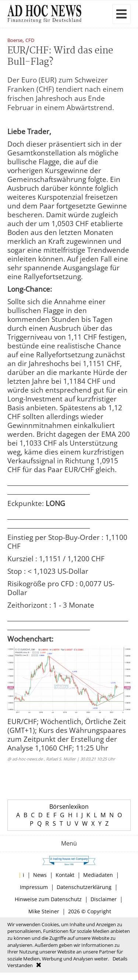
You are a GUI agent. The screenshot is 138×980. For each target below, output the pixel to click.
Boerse (15, 41)
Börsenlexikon (69, 807)
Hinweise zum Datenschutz (48, 899)
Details (120, 959)
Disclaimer (104, 899)
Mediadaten (98, 875)
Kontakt (65, 875)
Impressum (34, 887)
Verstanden (20, 965)
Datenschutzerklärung (84, 887)
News (40, 875)
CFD (30, 41)
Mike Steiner (44, 911)
